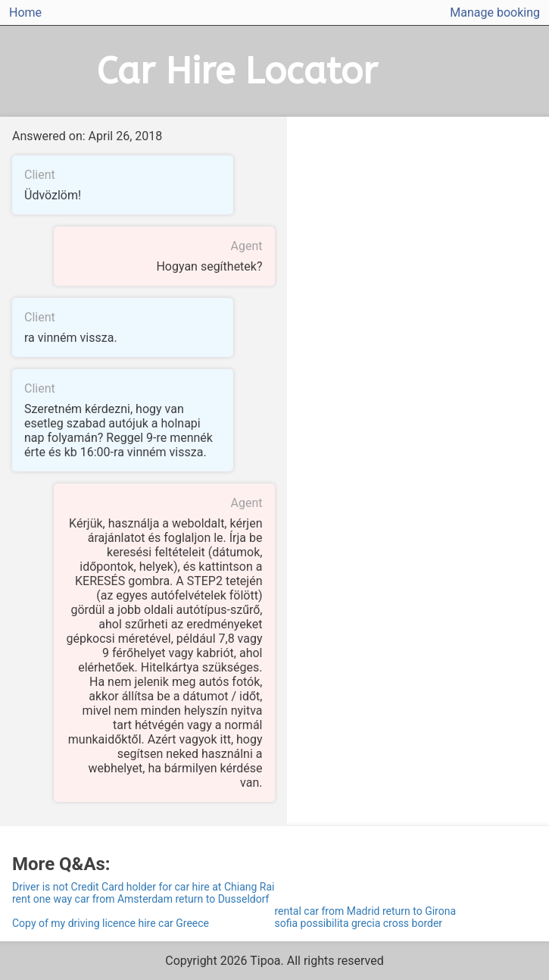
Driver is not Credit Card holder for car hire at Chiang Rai (143, 887)
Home (25, 13)
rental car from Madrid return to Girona (366, 911)
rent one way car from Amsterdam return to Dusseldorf (140, 899)
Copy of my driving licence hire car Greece (111, 923)
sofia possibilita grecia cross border (359, 923)
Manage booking (495, 13)
